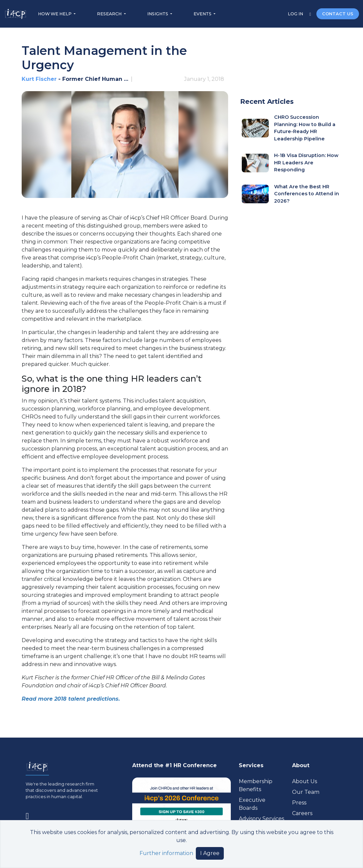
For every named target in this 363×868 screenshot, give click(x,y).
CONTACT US (338, 14)
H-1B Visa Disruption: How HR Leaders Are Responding (306, 163)
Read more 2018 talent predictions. (71, 699)
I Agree (210, 853)
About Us (305, 781)
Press (299, 803)
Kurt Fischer (40, 79)
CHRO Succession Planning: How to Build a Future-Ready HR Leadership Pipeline (305, 128)
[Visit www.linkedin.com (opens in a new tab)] (30, 815)
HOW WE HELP (55, 14)
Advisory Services (261, 819)
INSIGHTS (158, 14)
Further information (166, 853)
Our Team (306, 792)
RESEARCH (110, 14)
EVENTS (203, 14)
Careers (302, 813)
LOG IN (296, 14)
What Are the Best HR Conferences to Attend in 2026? (307, 194)
